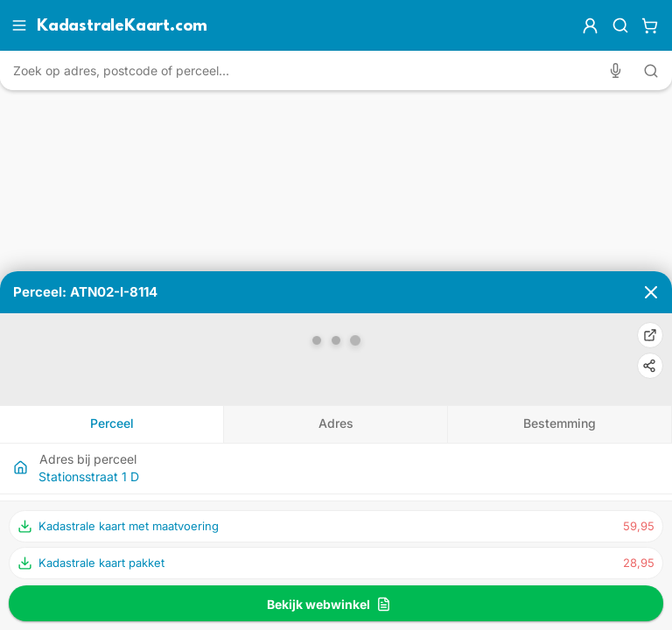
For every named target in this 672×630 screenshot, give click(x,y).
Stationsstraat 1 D (89, 476)
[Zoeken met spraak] (619, 70)
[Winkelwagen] (650, 25)
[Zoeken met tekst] (651, 71)
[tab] (112, 424)
